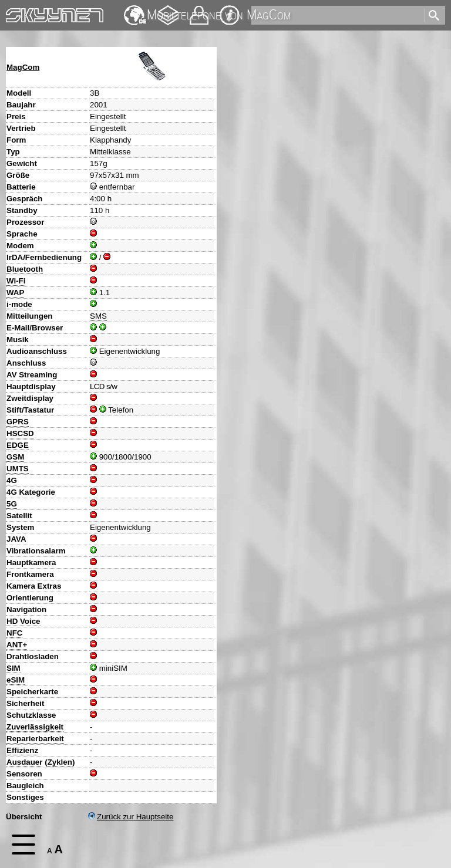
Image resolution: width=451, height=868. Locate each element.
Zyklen (60, 762)
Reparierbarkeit (35, 739)
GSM (15, 457)
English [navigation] (135, 10)
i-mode (19, 304)
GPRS (18, 422)
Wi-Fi (16, 281)
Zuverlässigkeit (35, 727)
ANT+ (17, 645)
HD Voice (23, 621)
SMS (98, 316)
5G (12, 504)
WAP (15, 293)
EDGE (18, 445)
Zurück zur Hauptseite (131, 817)
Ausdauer (24, 762)
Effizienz (22, 750)
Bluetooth (25, 269)
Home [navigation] (16, 13)
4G (12, 480)
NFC (14, 633)
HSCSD (20, 433)
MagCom (23, 67)
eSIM (16, 680)
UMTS (18, 469)
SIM (14, 668)
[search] (337, 15)
